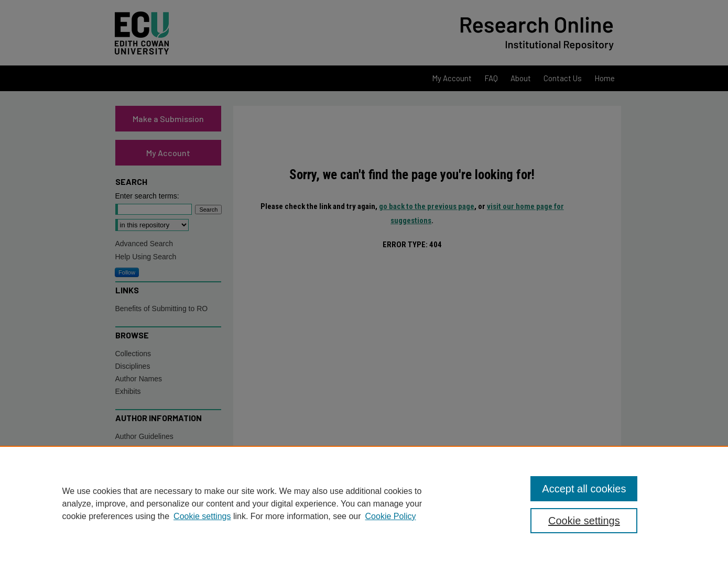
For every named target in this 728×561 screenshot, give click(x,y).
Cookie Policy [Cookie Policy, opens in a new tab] (391, 516)
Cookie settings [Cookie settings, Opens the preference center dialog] (584, 521)
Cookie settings (202, 516)
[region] (364, 503)
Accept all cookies (584, 489)
